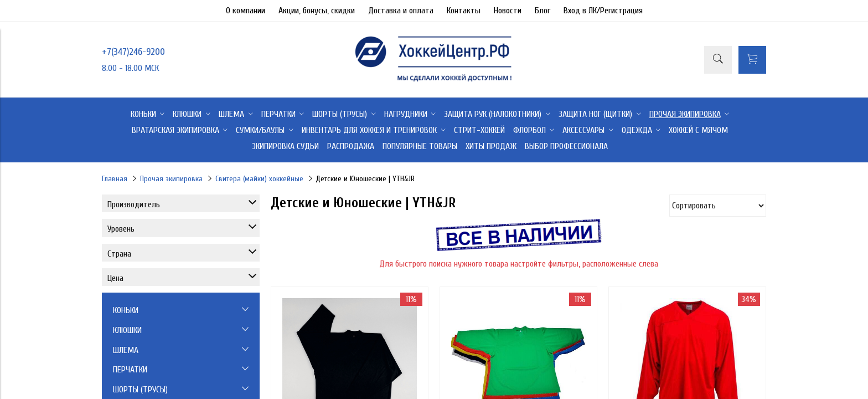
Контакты (464, 11)
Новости (508, 11)
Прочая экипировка (171, 179)
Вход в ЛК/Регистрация (603, 11)
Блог (542, 11)
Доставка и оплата (401, 11)
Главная (115, 179)
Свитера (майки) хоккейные (259, 179)
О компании (246, 11)
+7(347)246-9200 (133, 52)
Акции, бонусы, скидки (317, 11)
